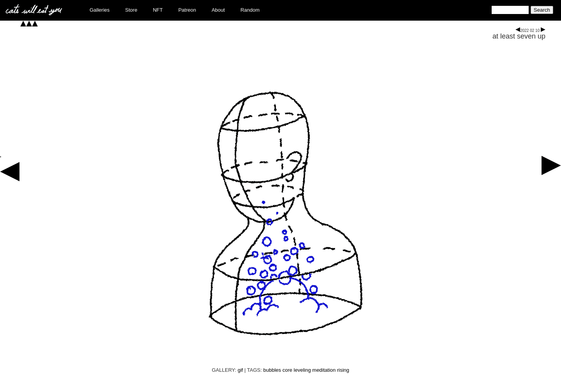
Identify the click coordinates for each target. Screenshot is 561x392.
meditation (324, 370)
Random (250, 10)
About (218, 10)
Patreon (187, 10)
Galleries (100, 10)
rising (343, 370)
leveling (302, 370)
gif (240, 370)
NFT (158, 10)
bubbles (272, 370)
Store (131, 10)
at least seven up (519, 36)
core (287, 370)
